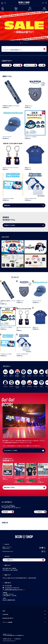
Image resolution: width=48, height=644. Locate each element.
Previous (1, 28)
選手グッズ (18, 65)
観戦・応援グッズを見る (25, 487)
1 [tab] (21, 43)
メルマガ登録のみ (40, 512)
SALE (42, 65)
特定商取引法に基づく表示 (7, 639)
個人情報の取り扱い (18, 639)
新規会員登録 (8, 512)
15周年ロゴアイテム (30, 65)
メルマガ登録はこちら (24, 560)
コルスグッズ (7, 65)
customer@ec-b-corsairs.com (12, 588)
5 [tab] (28, 43)
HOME (24, 611)
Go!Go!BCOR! (24, 614)
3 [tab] (24, 43)
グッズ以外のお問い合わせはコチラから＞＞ (14, 590)
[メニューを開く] (2, 2)
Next (47, 28)
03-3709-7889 (8, 586)
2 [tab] (22, 43)
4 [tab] (26, 43)
